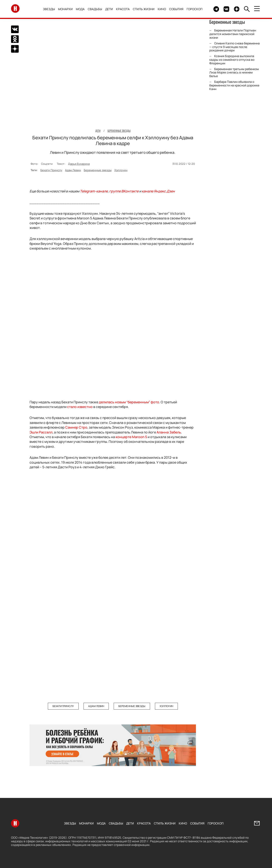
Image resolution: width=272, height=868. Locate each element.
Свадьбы (96, 9)
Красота (123, 9)
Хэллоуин (121, 170)
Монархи (66, 9)
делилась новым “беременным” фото (129, 402)
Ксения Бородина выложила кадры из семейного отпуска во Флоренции (232, 60)
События (177, 9)
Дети (110, 9)
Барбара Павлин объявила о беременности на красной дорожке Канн (234, 85)
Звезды (50, 9)
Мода (81, 9)
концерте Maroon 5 (132, 437)
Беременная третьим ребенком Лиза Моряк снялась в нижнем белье (234, 73)
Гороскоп (195, 9)
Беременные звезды (98, 170)
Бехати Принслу (51, 170)
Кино (162, 9)
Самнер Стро (76, 427)
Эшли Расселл (41, 432)
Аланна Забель (169, 432)
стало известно (80, 407)
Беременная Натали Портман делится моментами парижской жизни (233, 34)
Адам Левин (73, 170)
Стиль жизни (144, 9)
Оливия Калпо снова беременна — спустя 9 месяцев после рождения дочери (234, 47)
